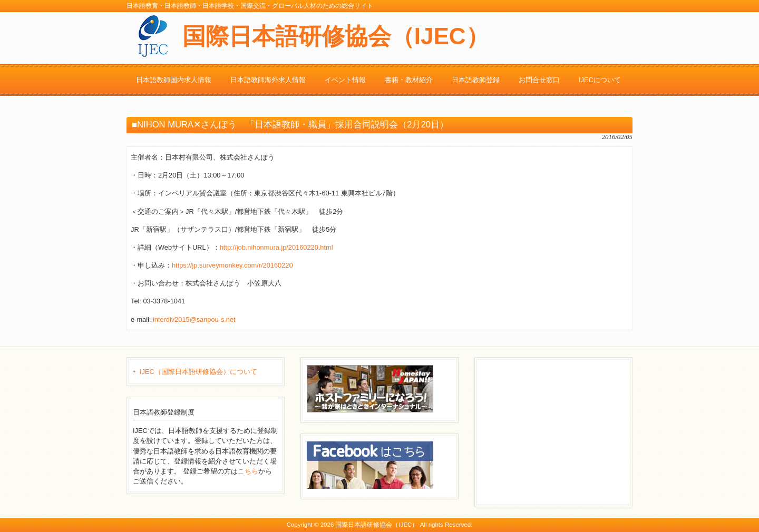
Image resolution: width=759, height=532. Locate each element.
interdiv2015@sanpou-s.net (194, 319)
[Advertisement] (560, 431)
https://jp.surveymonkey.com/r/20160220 (232, 265)
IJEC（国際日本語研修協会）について (198, 372)
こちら (248, 471)
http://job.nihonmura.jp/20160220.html (276, 247)
